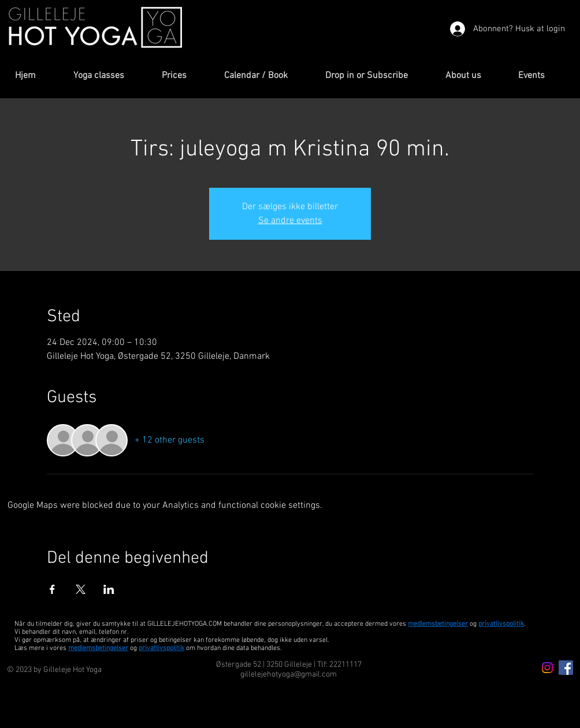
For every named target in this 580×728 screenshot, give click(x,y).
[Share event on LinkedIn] (109, 589)
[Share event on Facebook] (52, 589)
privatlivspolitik (161, 648)
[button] (109, 76)
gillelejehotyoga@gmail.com (289, 675)
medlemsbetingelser (438, 624)
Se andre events (290, 221)
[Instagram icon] (547, 668)
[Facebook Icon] (566, 668)
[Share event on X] (81, 589)
